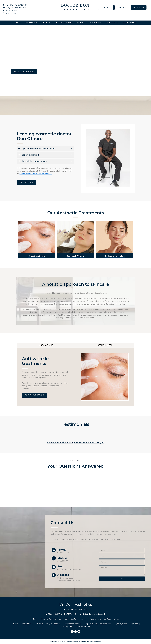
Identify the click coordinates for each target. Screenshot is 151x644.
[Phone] (54, 550)
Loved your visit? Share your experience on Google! (76, 442)
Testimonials (129, 23)
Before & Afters (64, 23)
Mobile (62, 558)
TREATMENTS (31, 23)
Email (61, 566)
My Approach (95, 23)
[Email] (54, 567)
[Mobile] (54, 558)
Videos (81, 23)
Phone (62, 550)
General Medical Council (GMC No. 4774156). (36, 174)
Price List (47, 23)
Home (18, 23)
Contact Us (112, 23)
